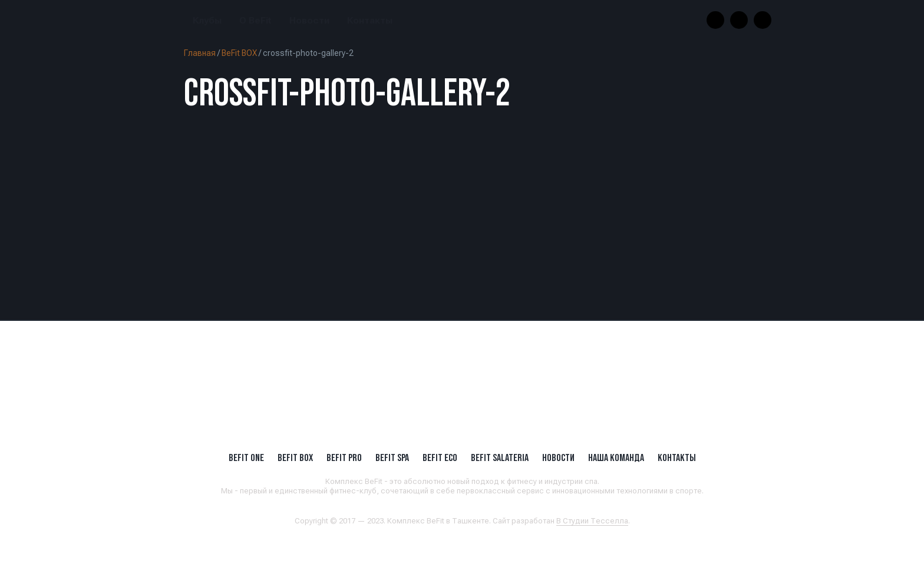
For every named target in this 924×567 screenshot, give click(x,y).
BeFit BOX (239, 53)
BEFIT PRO (344, 457)
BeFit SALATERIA (500, 457)
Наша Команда (616, 457)
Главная (200, 53)
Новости (309, 20)
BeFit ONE (246, 457)
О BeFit (255, 20)
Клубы (207, 20)
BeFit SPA (392, 457)
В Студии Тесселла (592, 521)
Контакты (370, 20)
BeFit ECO (440, 457)
